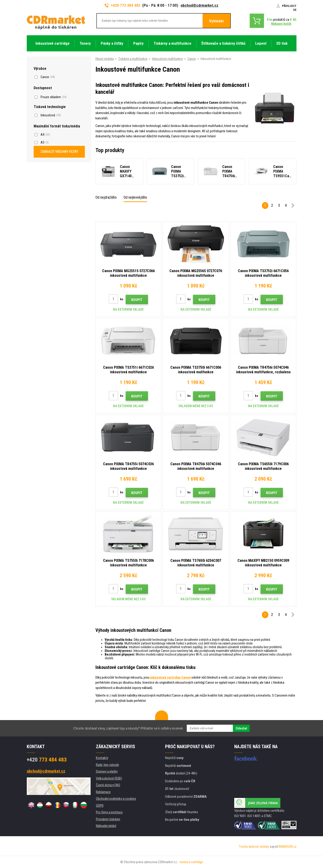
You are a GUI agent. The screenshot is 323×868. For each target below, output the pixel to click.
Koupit (137, 300)
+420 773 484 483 (123, 5)
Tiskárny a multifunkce (133, 59)
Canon (192, 59)
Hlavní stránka (105, 59)
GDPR (100, 806)
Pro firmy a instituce (109, 812)
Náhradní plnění (106, 826)
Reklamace (103, 792)
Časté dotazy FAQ (108, 785)
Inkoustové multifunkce (167, 59)
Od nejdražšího (106, 197)
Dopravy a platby (107, 771)
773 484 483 (47, 760)
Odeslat (241, 728)
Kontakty (102, 758)
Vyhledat (216, 21)
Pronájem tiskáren (108, 819)
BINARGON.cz (288, 847)
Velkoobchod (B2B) (109, 778)
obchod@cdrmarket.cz (199, 5)
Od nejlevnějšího (135, 197)
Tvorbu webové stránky (254, 847)
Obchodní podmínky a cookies (116, 799)
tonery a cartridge (191, 862)
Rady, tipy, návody (107, 765)
